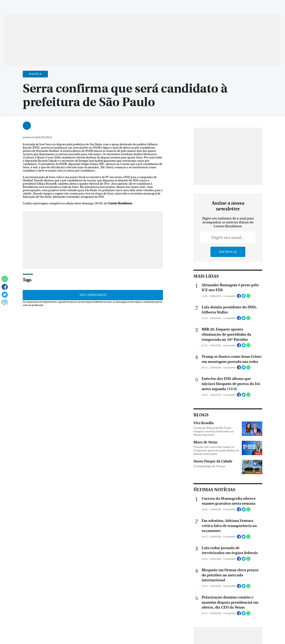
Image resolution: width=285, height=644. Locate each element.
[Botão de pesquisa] (30, 5)
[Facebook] (248, 7)
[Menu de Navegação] (18, 5)
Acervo (109, 6)
